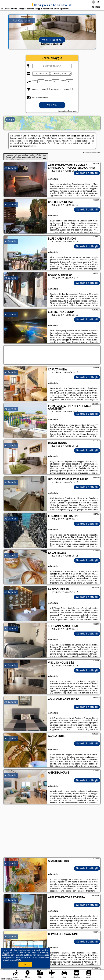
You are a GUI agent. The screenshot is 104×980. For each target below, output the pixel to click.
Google (6, 952)
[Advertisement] (52, 831)
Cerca (52, 105)
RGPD (19, 960)
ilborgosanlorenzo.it (52, 5)
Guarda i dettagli (87, 173)
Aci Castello (10, 168)
